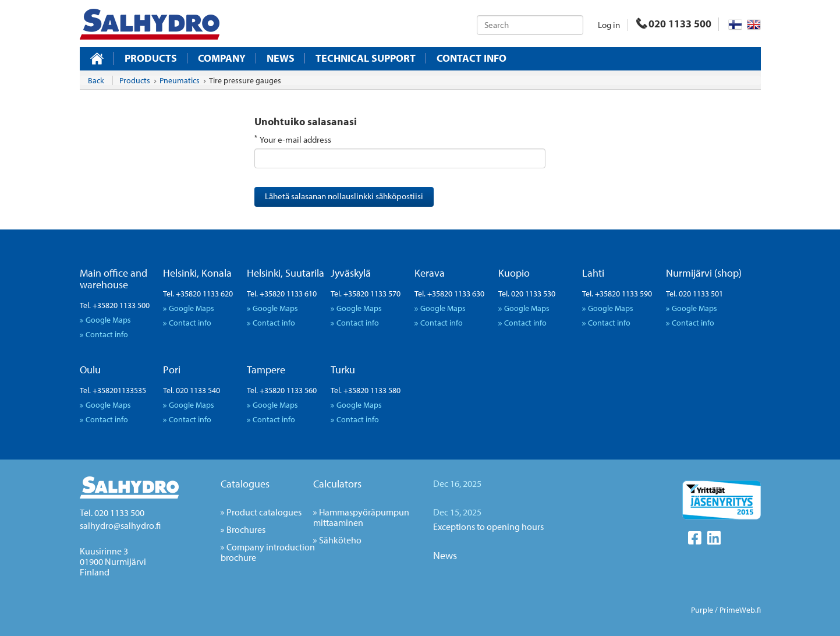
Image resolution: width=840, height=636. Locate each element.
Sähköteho (340, 540)
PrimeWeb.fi (740, 610)
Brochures (246, 529)
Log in (609, 25)
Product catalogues (264, 512)
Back (96, 80)
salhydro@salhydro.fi (120, 525)
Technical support (366, 58)
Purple (702, 610)
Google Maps (108, 319)
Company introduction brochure (268, 552)
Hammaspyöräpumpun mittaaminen (361, 517)
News (281, 58)
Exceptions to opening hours (488, 527)
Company (222, 58)
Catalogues (245, 484)
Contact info (472, 58)
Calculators (337, 484)
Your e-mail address (295, 139)
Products (151, 58)
